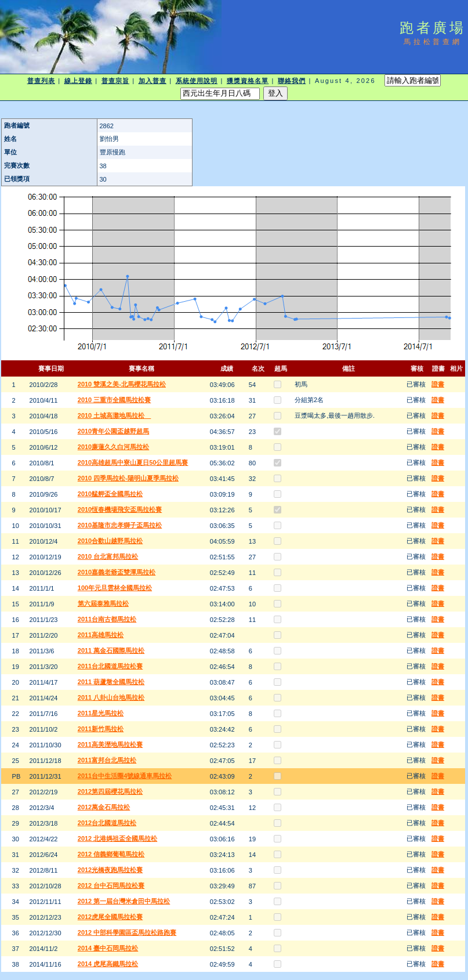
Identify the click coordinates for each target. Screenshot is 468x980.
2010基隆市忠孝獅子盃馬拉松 (120, 525)
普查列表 (41, 81)
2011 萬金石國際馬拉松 (111, 650)
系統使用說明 (197, 81)
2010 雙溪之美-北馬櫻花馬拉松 (122, 384)
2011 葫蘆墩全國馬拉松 (111, 682)
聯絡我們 (292, 81)
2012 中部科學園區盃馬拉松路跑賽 (127, 932)
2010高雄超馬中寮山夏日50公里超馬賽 (133, 462)
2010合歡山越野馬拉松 (110, 541)
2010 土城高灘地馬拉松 (115, 415)
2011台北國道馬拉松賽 (110, 666)
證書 (438, 384)
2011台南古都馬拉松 (107, 619)
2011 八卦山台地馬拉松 (111, 697)
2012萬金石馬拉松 (104, 807)
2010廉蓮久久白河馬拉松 (113, 447)
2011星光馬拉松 (101, 713)
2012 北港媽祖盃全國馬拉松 (118, 838)
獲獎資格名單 (248, 81)
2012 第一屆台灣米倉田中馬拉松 (124, 901)
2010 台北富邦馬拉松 (108, 556)
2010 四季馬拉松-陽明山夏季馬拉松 (128, 478)
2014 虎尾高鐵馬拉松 (108, 964)
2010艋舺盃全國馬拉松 (110, 494)
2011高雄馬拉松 (101, 635)
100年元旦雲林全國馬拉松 (115, 588)
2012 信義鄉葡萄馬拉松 (111, 854)
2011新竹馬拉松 (101, 729)
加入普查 (153, 81)
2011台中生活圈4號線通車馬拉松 (125, 776)
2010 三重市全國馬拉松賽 (115, 400)
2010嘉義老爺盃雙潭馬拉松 (117, 572)
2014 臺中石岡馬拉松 (108, 948)
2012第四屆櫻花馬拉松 (110, 791)
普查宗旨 (115, 81)
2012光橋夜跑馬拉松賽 (110, 870)
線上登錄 (78, 81)
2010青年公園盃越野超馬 (113, 431)
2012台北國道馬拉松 (107, 823)
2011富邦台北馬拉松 (107, 760)
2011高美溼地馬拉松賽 (110, 744)
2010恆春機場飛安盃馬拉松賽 (120, 509)
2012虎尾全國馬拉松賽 (110, 917)
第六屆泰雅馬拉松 (103, 603)
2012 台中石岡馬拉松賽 (111, 885)
